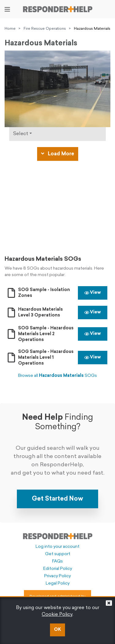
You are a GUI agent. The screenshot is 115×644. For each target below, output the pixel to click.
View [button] (93, 293)
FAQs (57, 561)
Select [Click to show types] (21, 134)
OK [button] (57, 630)
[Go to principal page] (58, 9)
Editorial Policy (58, 569)
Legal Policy (58, 583)
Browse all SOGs (57, 376)
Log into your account (57, 547)
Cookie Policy (57, 615)
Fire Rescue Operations (45, 29)
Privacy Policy (57, 576)
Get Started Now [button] (57, 499)
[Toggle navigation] (7, 9)
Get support (58, 554)
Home (10, 29)
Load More (58, 154)
